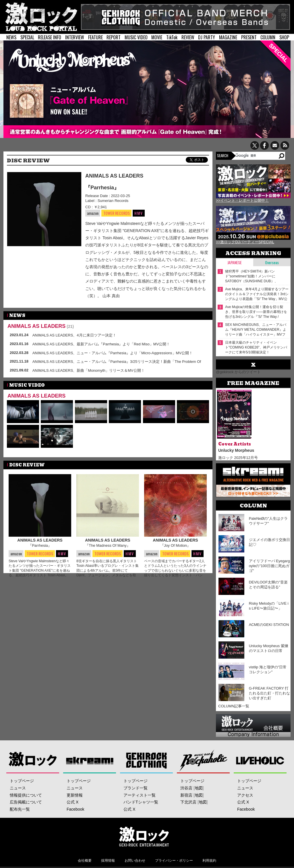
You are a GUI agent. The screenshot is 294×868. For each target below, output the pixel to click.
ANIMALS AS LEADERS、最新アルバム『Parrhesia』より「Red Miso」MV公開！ (101, 344)
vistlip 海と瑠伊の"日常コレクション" (268, 670)
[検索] (257, 155)
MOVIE (157, 37)
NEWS (11, 37)
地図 (199, 788)
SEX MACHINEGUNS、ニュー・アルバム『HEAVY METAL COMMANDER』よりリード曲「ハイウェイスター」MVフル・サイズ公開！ (256, 330)
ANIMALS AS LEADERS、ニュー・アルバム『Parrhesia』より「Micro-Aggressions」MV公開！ (113, 353)
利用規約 (209, 861)
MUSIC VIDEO (136, 37)
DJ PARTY (207, 37)
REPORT (114, 37)
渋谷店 (186, 788)
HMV (139, 213)
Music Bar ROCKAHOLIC (203, 760)
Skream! (90, 760)
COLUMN (268, 37)
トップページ (22, 781)
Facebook (75, 809)
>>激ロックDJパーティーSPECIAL (245, 242)
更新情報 (75, 795)
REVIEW (188, 37)
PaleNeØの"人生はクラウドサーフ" (268, 521)
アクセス (245, 795)
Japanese (235, 262)
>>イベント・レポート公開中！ (242, 200)
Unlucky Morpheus (236, 450)
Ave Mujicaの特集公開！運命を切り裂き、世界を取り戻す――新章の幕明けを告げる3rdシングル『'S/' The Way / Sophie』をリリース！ (256, 312)
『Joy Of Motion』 (175, 545)
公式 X (72, 802)
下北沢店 (188, 802)
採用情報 (108, 861)
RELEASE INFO (50, 37)
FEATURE (95, 37)
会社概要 (85, 861)
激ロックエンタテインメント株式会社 (144, 836)
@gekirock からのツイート (238, 372)
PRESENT (249, 37)
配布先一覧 (20, 809)
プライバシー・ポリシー (174, 861)
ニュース (18, 788)
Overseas (272, 262)
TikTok (172, 37)
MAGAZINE (228, 37)
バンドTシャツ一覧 (141, 802)
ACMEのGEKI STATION (269, 625)
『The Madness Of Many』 (108, 545)
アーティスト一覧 (140, 795)
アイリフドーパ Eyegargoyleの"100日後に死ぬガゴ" (269, 566)
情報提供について (26, 795)
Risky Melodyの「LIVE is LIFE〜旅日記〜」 (269, 606)
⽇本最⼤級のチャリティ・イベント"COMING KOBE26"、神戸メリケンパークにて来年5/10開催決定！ (256, 347)
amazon (93, 213)
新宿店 (186, 795)
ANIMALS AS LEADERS (114, 176)
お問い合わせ (135, 861)
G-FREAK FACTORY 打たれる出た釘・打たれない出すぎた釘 (269, 693)
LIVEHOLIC (260, 760)
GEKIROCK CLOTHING (147, 760)
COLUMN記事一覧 (234, 706)
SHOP (284, 37)
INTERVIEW (75, 37)
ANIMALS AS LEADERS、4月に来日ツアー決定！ (74, 335)
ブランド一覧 (136, 788)
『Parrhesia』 (102, 188)
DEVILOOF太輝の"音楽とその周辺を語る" (268, 585)
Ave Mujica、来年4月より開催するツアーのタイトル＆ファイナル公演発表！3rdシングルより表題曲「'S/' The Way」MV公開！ (257, 294)
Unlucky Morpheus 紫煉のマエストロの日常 (269, 648)
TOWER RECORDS (116, 213)
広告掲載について (26, 802)
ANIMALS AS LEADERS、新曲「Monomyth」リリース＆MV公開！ (89, 370)
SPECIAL (27, 37)
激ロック (33, 760)
